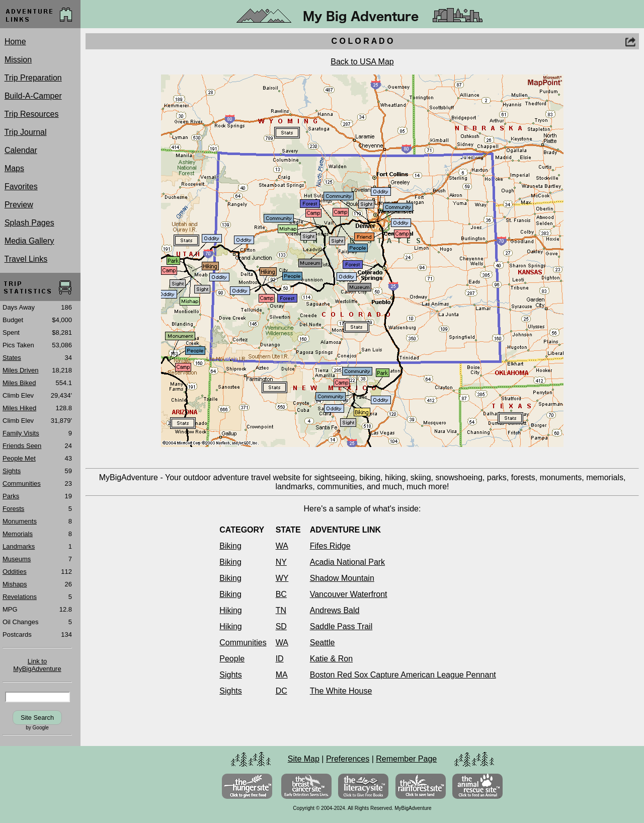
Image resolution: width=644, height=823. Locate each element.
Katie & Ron (331, 659)
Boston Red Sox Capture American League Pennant (403, 675)
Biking (230, 546)
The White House (341, 691)
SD (281, 626)
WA (282, 546)
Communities (243, 643)
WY (282, 578)
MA (282, 675)
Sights (230, 675)
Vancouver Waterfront (349, 594)
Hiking (230, 610)
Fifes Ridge (330, 546)
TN (281, 610)
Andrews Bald (335, 610)
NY (281, 562)
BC (281, 594)
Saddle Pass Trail (341, 626)
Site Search (37, 718)
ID (280, 659)
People (232, 659)
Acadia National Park (347, 562)
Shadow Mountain (342, 578)
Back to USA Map (362, 62)
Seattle (323, 643)
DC (281, 691)
